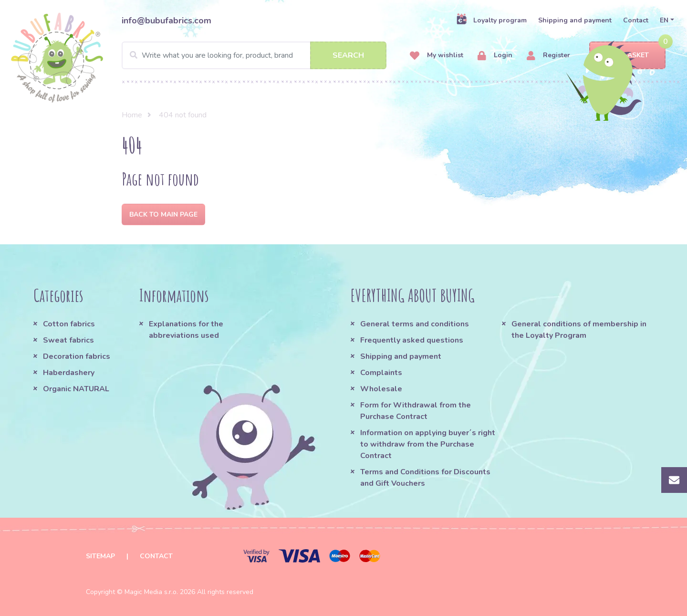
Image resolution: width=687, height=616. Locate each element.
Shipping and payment (575, 20)
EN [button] (664, 20)
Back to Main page (163, 214)
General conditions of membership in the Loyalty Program (579, 330)
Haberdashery (69, 373)
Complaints (381, 373)
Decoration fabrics (77, 356)
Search (348, 55)
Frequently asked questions (412, 340)
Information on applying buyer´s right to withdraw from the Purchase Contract (428, 444)
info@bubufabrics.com (167, 21)
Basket (628, 56)
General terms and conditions (415, 324)
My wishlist (437, 56)
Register (548, 56)
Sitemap (100, 556)
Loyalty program (491, 20)
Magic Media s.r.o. (151, 592)
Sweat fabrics (68, 340)
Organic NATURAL (76, 389)
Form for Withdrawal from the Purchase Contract (416, 411)
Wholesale (381, 389)
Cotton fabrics (69, 324)
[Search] (254, 55)
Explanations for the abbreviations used (186, 330)
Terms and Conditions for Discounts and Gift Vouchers (425, 478)
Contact (636, 20)
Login (495, 56)
